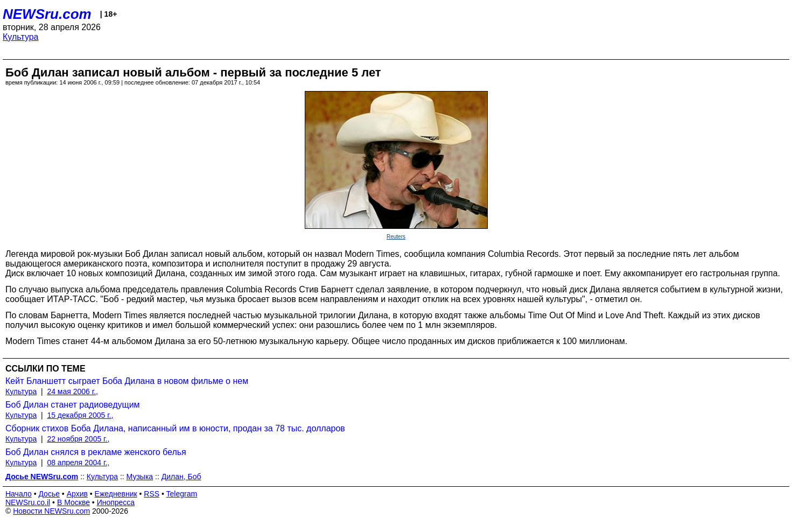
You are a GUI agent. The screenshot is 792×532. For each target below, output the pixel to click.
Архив (77, 494)
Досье (49, 494)
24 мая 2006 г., (72, 391)
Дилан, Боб (181, 477)
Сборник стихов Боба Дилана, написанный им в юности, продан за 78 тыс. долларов (175, 428)
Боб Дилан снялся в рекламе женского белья (96, 452)
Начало (19, 494)
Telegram (182, 494)
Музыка (140, 477)
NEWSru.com (47, 14)
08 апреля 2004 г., (78, 463)
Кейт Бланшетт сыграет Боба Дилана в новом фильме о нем (127, 381)
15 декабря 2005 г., (80, 415)
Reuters (396, 237)
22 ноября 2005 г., (78, 439)
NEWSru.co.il (28, 502)
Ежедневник (116, 494)
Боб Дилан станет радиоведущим (73, 405)
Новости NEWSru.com (51, 511)
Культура (21, 37)
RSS (152, 494)
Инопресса (116, 502)
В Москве (73, 502)
